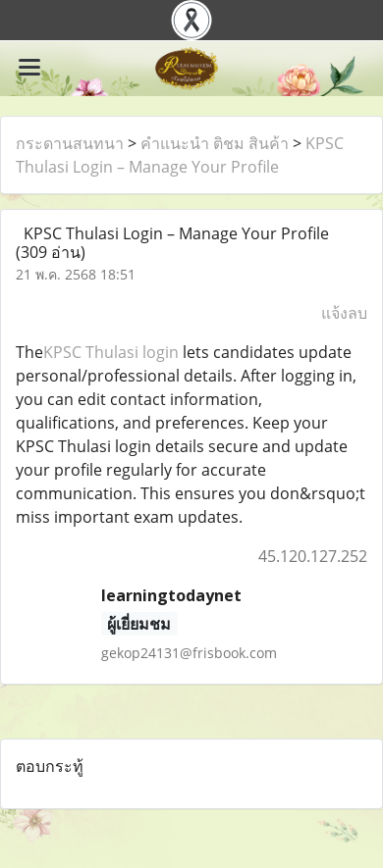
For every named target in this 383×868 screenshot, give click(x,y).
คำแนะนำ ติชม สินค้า (215, 143)
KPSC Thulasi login (111, 352)
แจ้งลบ (344, 313)
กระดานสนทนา (70, 143)
